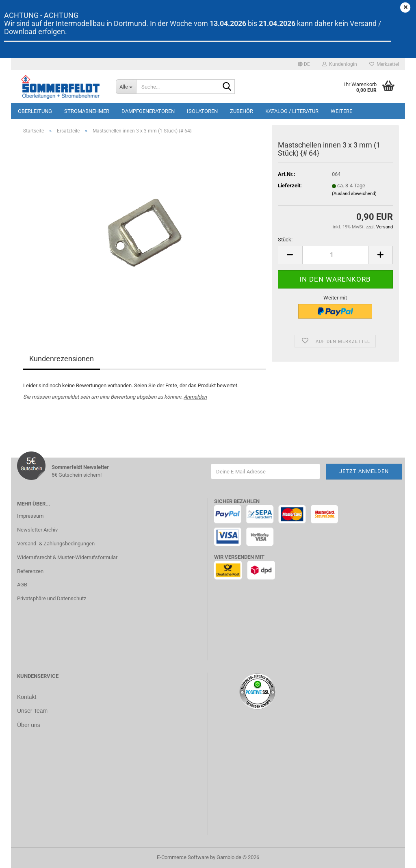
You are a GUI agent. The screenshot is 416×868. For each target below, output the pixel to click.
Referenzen (30, 571)
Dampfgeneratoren (148, 111)
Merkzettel (384, 64)
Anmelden (195, 397)
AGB (22, 585)
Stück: (285, 240)
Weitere (341, 111)
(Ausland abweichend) (354, 194)
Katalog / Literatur (292, 111)
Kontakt (27, 697)
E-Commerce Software (183, 857)
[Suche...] (126, 87)
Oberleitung (35, 111)
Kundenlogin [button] (340, 64)
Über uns (29, 724)
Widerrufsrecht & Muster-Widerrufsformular (67, 557)
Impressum (30, 516)
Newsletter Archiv (37, 530)
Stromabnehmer (87, 111)
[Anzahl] (335, 255)
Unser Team (32, 710)
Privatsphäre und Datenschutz (52, 598)
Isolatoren (202, 111)
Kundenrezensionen (62, 359)
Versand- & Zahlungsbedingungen (56, 544)
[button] (304, 64)
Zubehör (242, 111)
